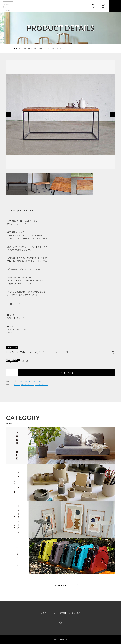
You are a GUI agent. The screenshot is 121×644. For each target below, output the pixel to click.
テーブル (17, 385)
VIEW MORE (61, 585)
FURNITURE (23, 381)
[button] (8, 114)
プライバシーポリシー (49, 613)
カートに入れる (67, 373)
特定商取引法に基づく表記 (70, 613)
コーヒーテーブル (42, 385)
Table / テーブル (35, 381)
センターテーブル (28, 385)
